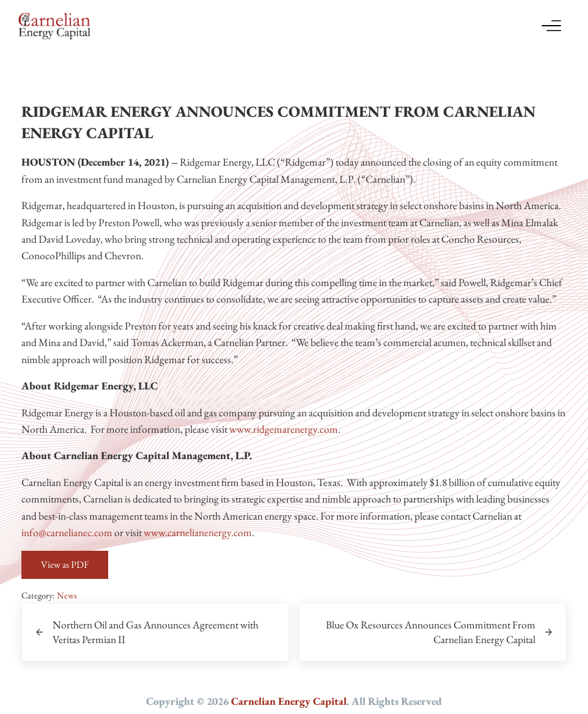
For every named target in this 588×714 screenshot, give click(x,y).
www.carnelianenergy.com (198, 532)
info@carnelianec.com (67, 532)
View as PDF (65, 565)
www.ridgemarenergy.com (284, 429)
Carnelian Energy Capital (289, 701)
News (67, 595)
